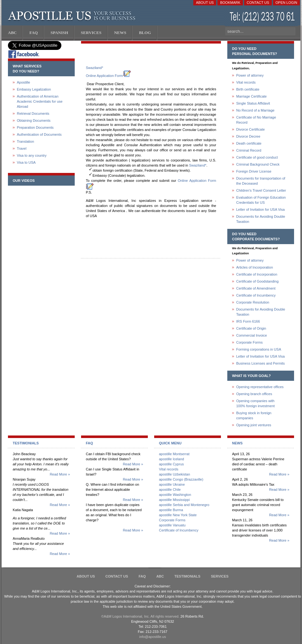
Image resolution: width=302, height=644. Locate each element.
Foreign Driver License (254, 171)
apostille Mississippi (174, 500)
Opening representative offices (260, 387)
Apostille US (73, 16)
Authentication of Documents (39, 134)
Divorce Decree (248, 136)
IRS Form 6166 (248, 321)
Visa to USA (26, 162)
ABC (160, 576)
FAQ (142, 576)
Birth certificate (248, 89)
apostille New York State (178, 515)
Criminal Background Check (258, 164)
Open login (286, 3)
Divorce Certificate (251, 129)
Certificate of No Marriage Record (256, 120)
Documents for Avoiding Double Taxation (261, 219)
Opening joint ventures (254, 425)
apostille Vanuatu (172, 525)
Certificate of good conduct (257, 157)
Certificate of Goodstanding (257, 281)
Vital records (246, 82)
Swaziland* (94, 68)
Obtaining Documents (34, 120)
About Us (205, 3)
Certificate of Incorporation (257, 274)
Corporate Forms (249, 342)
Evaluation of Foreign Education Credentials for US (261, 200)
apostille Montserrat (174, 454)
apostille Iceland (172, 459)
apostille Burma (171, 510)
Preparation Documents (35, 127)
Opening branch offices (254, 394)
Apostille (24, 82)
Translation (25, 141)
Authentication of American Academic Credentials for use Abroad (40, 101)
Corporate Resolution (253, 302)
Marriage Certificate (251, 96)
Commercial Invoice (252, 335)
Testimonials (188, 576)
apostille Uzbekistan (175, 474)
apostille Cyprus (171, 464)
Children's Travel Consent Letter (261, 190)
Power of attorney (250, 75)
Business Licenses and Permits (261, 363)
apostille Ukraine (172, 484)
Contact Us (258, 3)
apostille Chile (170, 490)
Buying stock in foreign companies (254, 415)
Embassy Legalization (34, 89)
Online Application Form (108, 76)
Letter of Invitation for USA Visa (261, 209)
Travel (22, 148)
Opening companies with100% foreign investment (255, 403)
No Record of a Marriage (255, 110)
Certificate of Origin (251, 328)
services (220, 576)
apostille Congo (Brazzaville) (181, 479)
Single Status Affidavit (253, 103)
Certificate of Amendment (256, 288)
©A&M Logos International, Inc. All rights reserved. (141, 616)
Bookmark (230, 3)
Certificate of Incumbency (256, 295)
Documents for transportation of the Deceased (261, 181)
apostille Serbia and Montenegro (184, 505)
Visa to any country (32, 155)
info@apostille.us (153, 637)
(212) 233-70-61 (263, 17)
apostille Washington (175, 495)
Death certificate (249, 143)
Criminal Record (249, 150)
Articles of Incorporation (255, 267)
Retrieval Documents (33, 113)
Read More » (60, 474)
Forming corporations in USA (259, 349)
